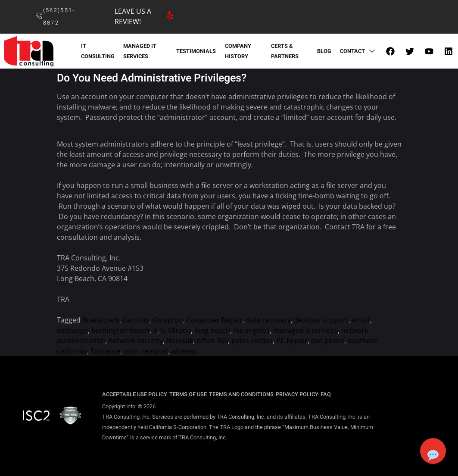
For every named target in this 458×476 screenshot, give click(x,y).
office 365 (212, 341)
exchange (72, 330)
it (155, 330)
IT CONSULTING (97, 51)
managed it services (305, 330)
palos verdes (252, 341)
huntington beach (120, 330)
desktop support (321, 320)
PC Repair (292, 341)
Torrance (105, 351)
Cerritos (136, 320)
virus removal (146, 351)
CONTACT (359, 51)
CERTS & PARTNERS (285, 51)
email (361, 320)
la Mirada (176, 330)
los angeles (252, 330)
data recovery (268, 320)
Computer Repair (215, 320)
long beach (212, 330)
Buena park (101, 320)
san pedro (328, 341)
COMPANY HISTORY (238, 51)
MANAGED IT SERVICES (139, 51)
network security (136, 341)
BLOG (325, 51)
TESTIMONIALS (196, 51)
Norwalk (180, 341)
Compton (168, 320)
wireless (185, 351)
